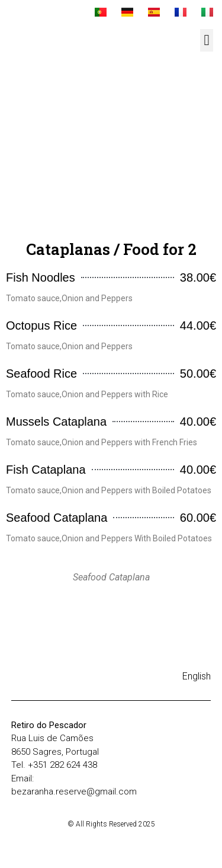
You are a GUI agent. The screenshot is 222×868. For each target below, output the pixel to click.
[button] (207, 40)
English (197, 676)
